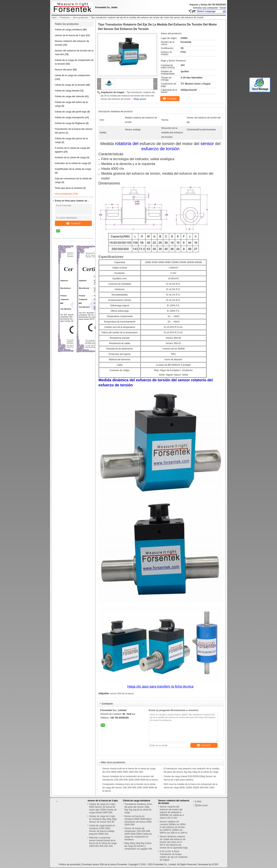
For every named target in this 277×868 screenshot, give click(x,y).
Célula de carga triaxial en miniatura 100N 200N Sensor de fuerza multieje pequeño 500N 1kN (102, 830)
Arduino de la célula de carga (71, 158)
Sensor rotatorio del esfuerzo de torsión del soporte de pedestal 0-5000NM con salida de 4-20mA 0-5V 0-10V (172, 812)
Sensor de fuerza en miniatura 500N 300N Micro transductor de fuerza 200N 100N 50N (138, 820)
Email (223, 8)
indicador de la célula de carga (71, 163)
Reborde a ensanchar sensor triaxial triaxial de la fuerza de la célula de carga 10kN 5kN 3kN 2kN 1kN (103, 842)
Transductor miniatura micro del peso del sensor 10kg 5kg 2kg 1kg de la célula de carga (138, 808)
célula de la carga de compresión (73, 75)
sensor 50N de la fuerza (122, 694)
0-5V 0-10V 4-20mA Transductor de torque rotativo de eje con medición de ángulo (174, 856)
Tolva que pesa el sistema (69, 188)
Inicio (54, 18)
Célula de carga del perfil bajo (71, 112)
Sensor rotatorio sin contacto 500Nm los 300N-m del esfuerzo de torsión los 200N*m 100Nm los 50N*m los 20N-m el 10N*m (173, 827)
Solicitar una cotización (205, 8)
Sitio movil (201, 805)
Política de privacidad (69, 864)
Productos (65, 18)
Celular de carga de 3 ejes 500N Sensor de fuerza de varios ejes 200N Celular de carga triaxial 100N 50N (103, 808)
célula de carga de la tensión (70, 85)
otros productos (81, 18)
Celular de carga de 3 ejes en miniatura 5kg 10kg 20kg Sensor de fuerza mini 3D (103, 819)
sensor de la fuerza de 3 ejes (70, 35)
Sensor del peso (64, 70)
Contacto (73, 223)
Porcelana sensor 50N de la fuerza (99, 864)
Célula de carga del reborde (70, 96)
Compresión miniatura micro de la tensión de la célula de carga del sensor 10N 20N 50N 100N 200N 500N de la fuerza (130, 788)
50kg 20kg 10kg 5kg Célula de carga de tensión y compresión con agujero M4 (138, 846)
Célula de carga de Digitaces (70, 123)
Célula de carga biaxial (67, 91)
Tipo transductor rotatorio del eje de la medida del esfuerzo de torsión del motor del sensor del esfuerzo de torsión (128, 96)
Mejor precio (140, 99)
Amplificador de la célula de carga (73, 169)
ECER (215, 864)
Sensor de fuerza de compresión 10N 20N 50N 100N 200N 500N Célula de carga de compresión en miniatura (138, 834)
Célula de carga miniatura (69, 30)
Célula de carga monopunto (70, 117)
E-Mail (198, 802)
